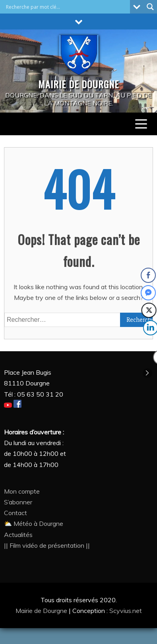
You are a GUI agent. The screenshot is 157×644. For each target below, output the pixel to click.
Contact (16, 513)
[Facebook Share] (148, 275)
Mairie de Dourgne (42, 611)
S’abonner (18, 502)
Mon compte (22, 491)
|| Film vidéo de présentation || (47, 545)
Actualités (18, 535)
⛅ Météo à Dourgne (34, 523)
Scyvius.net (126, 611)
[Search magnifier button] (150, 7)
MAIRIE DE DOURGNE (78, 84)
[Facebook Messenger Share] (149, 293)
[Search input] (67, 7)
